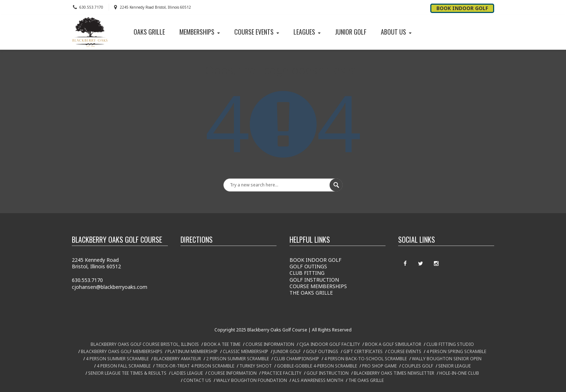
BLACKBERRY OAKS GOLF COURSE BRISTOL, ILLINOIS (145, 344)
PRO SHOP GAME (379, 366)
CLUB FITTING (307, 273)
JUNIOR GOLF (351, 32)
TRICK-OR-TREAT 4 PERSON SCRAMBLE (195, 366)
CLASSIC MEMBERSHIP (245, 351)
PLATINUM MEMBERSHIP (193, 351)
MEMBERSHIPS (200, 32)
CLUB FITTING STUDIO (450, 344)
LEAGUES (308, 32)
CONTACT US (197, 380)
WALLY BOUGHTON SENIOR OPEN (447, 359)
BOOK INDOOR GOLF (315, 260)
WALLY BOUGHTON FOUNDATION (252, 380)
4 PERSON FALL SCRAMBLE (124, 366)
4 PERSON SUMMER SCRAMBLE (117, 359)
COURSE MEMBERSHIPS (318, 286)
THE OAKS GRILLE (311, 293)
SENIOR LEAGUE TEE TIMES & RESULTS (127, 373)
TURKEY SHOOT (256, 366)
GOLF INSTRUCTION (314, 280)
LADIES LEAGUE (187, 373)
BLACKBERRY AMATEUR (177, 359)
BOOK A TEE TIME (222, 344)
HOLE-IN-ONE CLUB (459, 373)
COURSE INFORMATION (270, 344)
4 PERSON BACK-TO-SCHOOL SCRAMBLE (365, 359)
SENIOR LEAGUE (454, 366)
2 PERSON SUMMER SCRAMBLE (238, 359)
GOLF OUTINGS (308, 266)
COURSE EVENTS (257, 32)
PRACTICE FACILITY (282, 373)
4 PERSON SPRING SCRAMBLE (456, 351)
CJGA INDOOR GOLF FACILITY (330, 344)
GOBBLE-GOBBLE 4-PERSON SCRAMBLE (317, 366)
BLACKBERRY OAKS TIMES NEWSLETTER (394, 373)
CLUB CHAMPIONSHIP (297, 359)
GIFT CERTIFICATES (363, 351)
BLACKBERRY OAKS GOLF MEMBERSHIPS (122, 351)
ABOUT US (397, 32)
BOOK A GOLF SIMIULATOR (393, 344)
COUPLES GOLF (417, 366)
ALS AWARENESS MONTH (318, 380)
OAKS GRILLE (149, 32)
